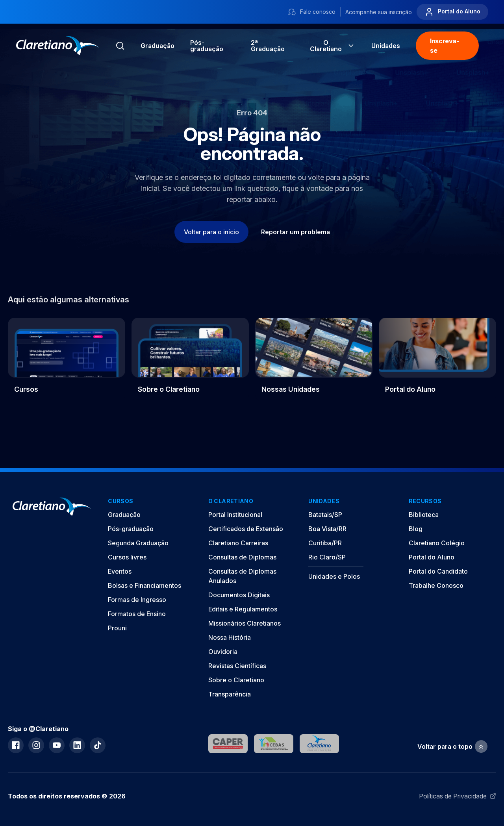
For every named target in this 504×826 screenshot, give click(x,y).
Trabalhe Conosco (436, 585)
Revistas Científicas (237, 666)
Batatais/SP (325, 515)
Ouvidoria (223, 652)
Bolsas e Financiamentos (145, 585)
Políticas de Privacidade (458, 796)
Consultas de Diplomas (242, 557)
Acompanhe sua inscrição (379, 12)
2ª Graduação (268, 46)
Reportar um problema (296, 232)
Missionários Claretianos (245, 623)
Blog (416, 529)
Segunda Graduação (138, 543)
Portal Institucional (235, 515)
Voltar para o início (211, 232)
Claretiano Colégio (437, 543)
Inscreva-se (444, 46)
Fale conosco (312, 12)
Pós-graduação (131, 529)
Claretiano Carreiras (238, 543)
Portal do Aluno (452, 12)
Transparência (230, 694)
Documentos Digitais (239, 595)
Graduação (157, 46)
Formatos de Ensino (137, 614)
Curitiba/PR (325, 543)
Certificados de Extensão (246, 529)
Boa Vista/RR (327, 529)
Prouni (117, 628)
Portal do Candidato (438, 571)
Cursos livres (127, 557)
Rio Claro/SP (327, 557)
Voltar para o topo (452, 747)
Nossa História (230, 637)
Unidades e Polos (334, 576)
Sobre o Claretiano (236, 680)
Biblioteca (424, 515)
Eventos (120, 571)
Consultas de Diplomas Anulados (242, 576)
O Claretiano (333, 46)
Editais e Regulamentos (243, 609)
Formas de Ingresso (137, 600)
